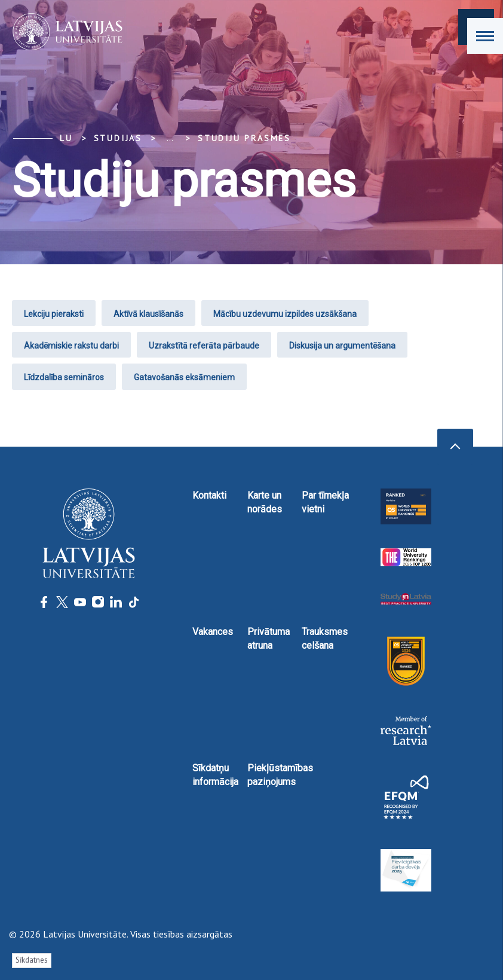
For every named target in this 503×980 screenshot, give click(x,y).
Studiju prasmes (244, 138)
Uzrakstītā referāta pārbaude (204, 346)
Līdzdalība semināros (64, 377)
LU (66, 138)
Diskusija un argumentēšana (342, 346)
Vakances (213, 632)
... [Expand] (170, 138)
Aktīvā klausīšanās (148, 314)
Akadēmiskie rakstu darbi (71, 346)
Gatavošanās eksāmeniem (184, 377)
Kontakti (209, 495)
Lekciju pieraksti (54, 314)
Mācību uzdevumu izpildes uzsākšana (285, 314)
